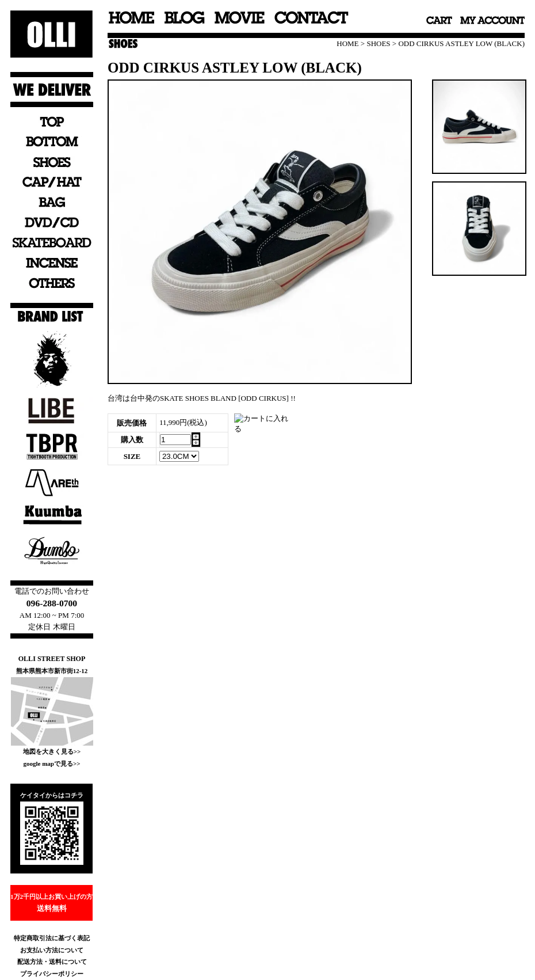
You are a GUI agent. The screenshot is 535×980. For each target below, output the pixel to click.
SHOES (378, 43)
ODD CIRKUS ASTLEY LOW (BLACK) (461, 43)
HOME (347, 43)
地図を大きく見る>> (52, 751)
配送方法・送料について (52, 962)
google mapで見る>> (51, 764)
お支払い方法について (52, 950)
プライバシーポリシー (52, 974)
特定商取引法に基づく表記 (52, 938)
